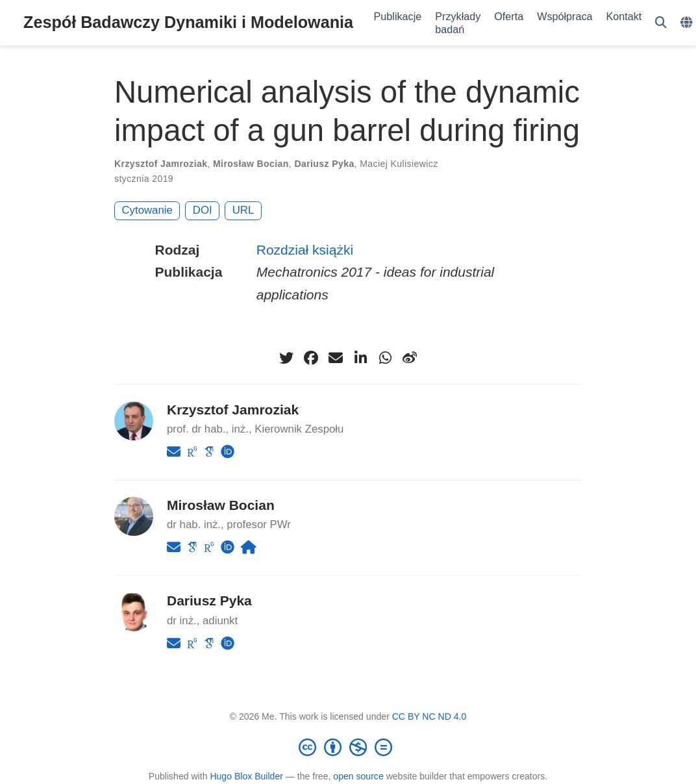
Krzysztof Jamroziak (161, 164)
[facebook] (311, 358)
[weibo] (410, 358)
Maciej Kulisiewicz (399, 164)
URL (243, 210)
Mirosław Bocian (251, 164)
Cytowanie (147, 210)
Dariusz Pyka (324, 164)
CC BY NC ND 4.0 (429, 716)
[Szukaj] (661, 23)
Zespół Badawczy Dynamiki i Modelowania (188, 22)
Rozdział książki (305, 250)
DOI (203, 210)
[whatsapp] (385, 358)
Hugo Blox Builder (246, 776)
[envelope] (336, 358)
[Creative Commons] (348, 747)
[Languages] (688, 23)
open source (358, 776)
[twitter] (286, 358)
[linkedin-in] (360, 358)
